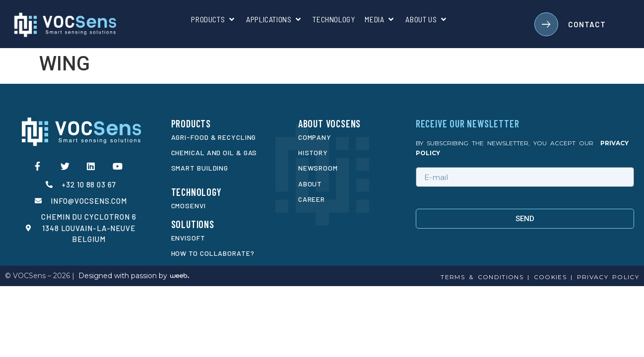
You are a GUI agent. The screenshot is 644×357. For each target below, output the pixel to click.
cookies (548, 277)
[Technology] (334, 19)
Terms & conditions (482, 277)
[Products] (214, 19)
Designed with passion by (123, 276)
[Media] (380, 19)
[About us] (427, 19)
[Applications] (274, 19)
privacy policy (608, 277)
